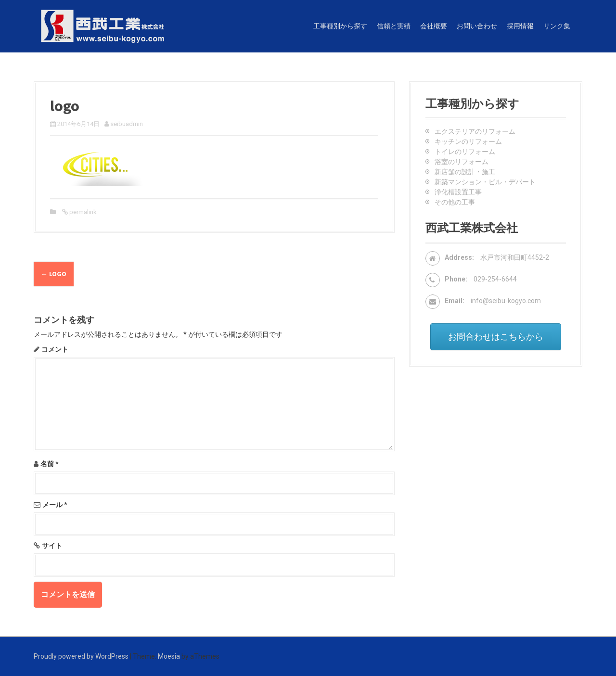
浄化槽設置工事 (458, 192)
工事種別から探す (340, 26)
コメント (55, 349)
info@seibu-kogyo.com (506, 301)
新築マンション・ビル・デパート (485, 182)
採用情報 (520, 26)
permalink (82, 212)
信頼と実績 (394, 26)
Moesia (169, 656)
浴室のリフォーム (462, 162)
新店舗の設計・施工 (465, 172)
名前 (50, 464)
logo (54, 274)
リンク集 (557, 26)
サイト (52, 546)
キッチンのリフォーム (468, 141)
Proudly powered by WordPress (81, 656)
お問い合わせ (477, 26)
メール (55, 505)
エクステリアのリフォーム (475, 131)
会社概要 (434, 26)
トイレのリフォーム (465, 152)
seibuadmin (127, 124)
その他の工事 (455, 202)
